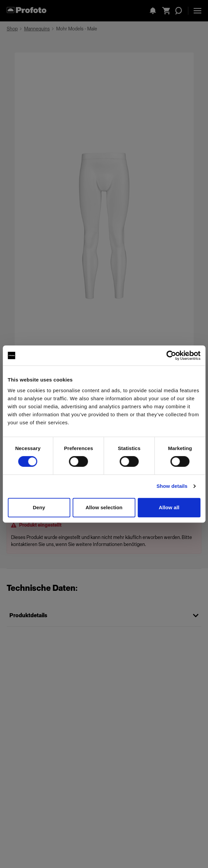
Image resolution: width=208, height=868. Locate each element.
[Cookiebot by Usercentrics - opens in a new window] (171, 355)
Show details (172, 486)
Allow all (169, 507)
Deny (39, 507)
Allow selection (104, 507)
